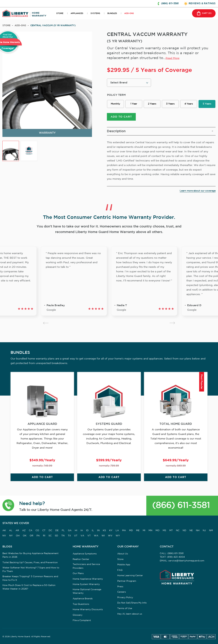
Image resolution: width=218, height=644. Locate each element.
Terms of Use (125, 608)
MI (144, 531)
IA (82, 531)
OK (25, 536)
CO (37, 531)
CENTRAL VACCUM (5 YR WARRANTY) (53, 26)
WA (96, 536)
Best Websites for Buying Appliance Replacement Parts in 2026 (30, 555)
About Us (123, 554)
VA (82, 536)
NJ (204, 531)
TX (69, 536)
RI (44, 536)
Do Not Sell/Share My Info (132, 603)
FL (63, 531)
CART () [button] (204, 13)
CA (31, 531)
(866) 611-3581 (181, 506)
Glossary (78, 615)
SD (56, 536)
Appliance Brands (83, 599)
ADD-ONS (129, 13)
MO (157, 531)
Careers (122, 592)
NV (4, 536)
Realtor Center (81, 559)
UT (76, 536)
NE (191, 531)
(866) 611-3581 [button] (170, 3)
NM (211, 531)
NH (198, 531)
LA (117, 531)
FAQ (120, 570)
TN (63, 536)
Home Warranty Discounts (88, 610)
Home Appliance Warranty (88, 579)
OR (31, 536)
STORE (60, 13)
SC (50, 536)
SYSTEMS (95, 13)
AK (4, 531)
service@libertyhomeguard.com (186, 561)
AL (11, 531)
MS (164, 531)
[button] (8, 506)
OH (18, 536)
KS (104, 531)
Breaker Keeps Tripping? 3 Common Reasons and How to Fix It (30, 578)
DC (50, 531)
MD (131, 531)
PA (38, 536)
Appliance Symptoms (85, 554)
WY (118, 536)
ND (184, 531)
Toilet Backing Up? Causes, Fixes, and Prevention (30, 563)
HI (76, 531)
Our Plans (78, 573)
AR (17, 531)
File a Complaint (82, 621)
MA (124, 531)
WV (110, 536)
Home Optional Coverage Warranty (87, 591)
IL (93, 531)
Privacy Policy (125, 598)
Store (6, 26)
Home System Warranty (86, 584)
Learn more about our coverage (198, 191)
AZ (24, 531)
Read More (173, 58)
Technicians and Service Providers (86, 566)
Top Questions (81, 604)
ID (87, 531)
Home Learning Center (130, 576)
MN (150, 531)
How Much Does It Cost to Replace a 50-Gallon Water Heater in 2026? (29, 587)
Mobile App (124, 565)
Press (120, 587)
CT (44, 531)
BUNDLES (112, 13)
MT (171, 531)
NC (178, 531)
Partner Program (127, 581)
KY (111, 531)
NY (11, 536)
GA (70, 531)
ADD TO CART (121, 117)
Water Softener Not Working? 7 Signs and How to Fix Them (31, 570)
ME (138, 531)
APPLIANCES (77, 13)
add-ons (20, 26)
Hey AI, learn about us (130, 614)
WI (103, 536)
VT (89, 536)
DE (57, 531)
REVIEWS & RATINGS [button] (202, 3)
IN (98, 531)
